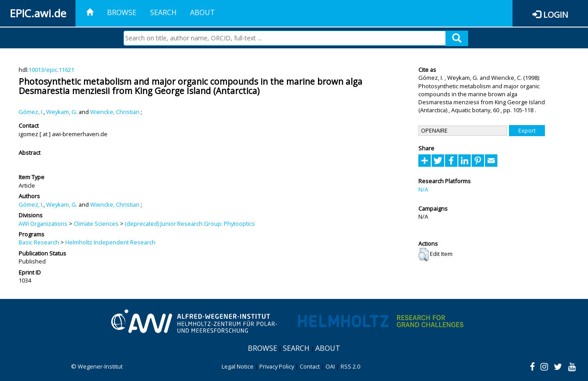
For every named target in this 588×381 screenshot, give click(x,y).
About (203, 12)
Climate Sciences (96, 224)
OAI (330, 366)
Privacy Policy (277, 366)
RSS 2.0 (350, 366)
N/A (423, 189)
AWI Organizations (43, 224)
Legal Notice (238, 366)
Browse (122, 12)
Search (163, 12)
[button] (423, 255)
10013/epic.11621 (51, 70)
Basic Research (39, 242)
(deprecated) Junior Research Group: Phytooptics (190, 224)
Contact (310, 366)
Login (556, 14)
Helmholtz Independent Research (110, 242)
